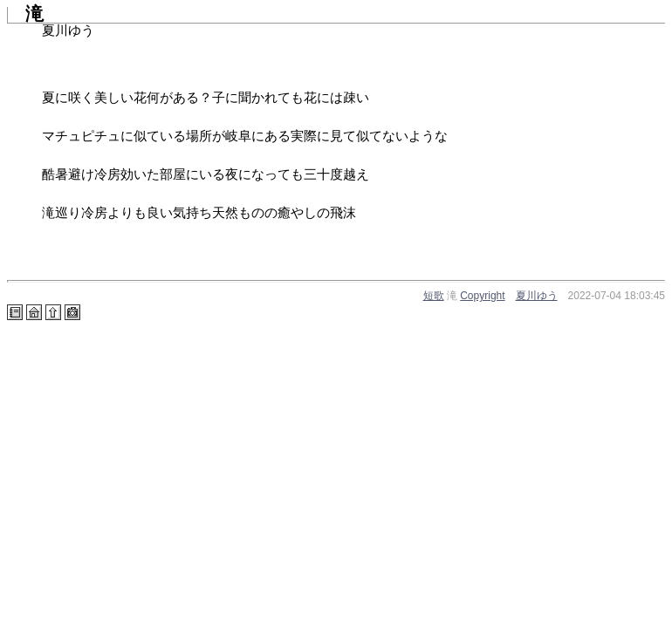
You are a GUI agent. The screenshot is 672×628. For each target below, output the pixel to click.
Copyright (482, 296)
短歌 (434, 296)
